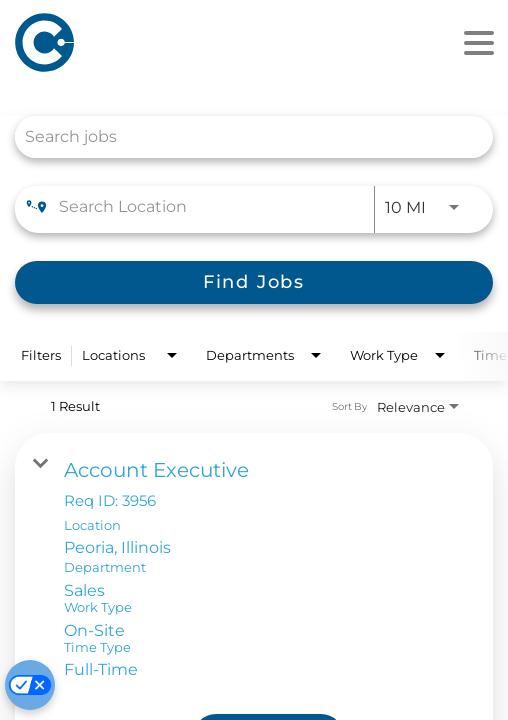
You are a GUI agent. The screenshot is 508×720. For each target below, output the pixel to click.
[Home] (138, 43)
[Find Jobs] (254, 282)
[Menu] (478, 43)
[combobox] (244, 136)
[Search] (254, 282)
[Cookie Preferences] (30, 685)
